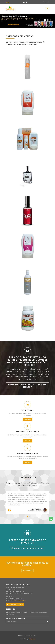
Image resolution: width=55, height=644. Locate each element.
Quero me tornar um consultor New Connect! (27, 386)
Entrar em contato (15, 605)
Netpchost (32, 639)
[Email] (26, 622)
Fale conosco (27, 571)
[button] (27, 517)
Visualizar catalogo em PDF (27, 548)
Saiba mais (28, 419)
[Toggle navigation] (47, 9)
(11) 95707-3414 (20, 601)
